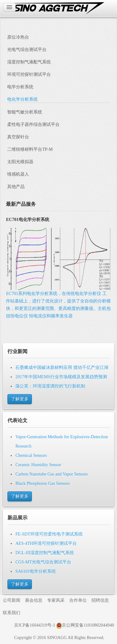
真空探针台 (18, 137)
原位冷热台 (18, 37)
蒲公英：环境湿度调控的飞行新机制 (50, 386)
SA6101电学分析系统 (36, 571)
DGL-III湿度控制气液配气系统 (44, 553)
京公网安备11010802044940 (85, 625)
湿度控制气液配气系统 (29, 62)
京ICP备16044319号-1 (34, 625)
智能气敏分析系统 (25, 112)
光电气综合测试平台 (27, 50)
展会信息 (34, 600)
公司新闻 (12, 600)
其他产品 (16, 187)
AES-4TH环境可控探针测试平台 (46, 543)
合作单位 (78, 600)
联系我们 (12, 613)
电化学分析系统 (22, 99)
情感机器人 (18, 174)
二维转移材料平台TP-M (30, 149)
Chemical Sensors (31, 455)
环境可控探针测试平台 (29, 74)
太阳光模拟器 (20, 162)
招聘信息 (100, 600)
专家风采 (56, 600)
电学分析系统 (20, 87)
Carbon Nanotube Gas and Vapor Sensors (51, 474)
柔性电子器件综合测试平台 (33, 124)
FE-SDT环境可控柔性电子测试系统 (49, 534)
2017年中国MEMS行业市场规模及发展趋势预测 (61, 377)
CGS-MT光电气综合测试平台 (43, 562)
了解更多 (20, 399)
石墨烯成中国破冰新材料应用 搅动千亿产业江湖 (62, 368)
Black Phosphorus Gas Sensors (42, 483)
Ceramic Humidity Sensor (38, 465)
